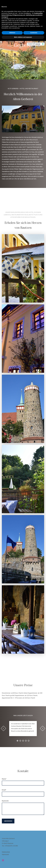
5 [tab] (29, 741)
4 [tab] (26, 741)
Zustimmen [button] (34, 33)
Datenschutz (6, 852)
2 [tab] (20, 741)
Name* (4, 779)
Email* (4, 790)
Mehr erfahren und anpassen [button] (23, 37)
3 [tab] (23, 741)
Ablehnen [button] (12, 33)
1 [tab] (17, 741)
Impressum (5, 854)
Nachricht (5, 801)
